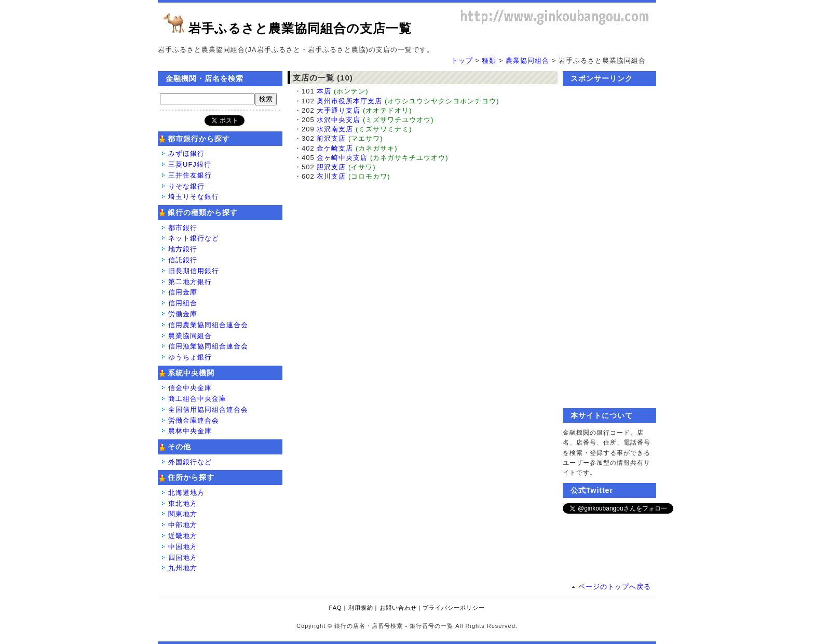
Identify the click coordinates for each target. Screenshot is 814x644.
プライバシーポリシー (454, 608)
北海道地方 (186, 493)
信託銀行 (183, 260)
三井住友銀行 (190, 175)
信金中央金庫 (190, 388)
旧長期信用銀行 (194, 271)
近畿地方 (183, 536)
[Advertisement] (609, 247)
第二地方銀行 (190, 282)
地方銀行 (183, 249)
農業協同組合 (527, 61)
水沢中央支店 (338, 120)
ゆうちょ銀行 (190, 357)
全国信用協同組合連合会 (208, 410)
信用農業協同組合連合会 (208, 325)
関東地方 (183, 514)
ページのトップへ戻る (615, 587)
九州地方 (183, 568)
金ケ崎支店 (335, 148)
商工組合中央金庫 (197, 399)
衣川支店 (331, 176)
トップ (462, 61)
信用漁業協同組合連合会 (208, 346)
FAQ (336, 608)
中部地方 (183, 525)
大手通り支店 (338, 110)
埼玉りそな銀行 (194, 197)
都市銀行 (183, 228)
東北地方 (183, 504)
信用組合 (183, 303)
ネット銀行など (194, 238)
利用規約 (361, 608)
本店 (324, 91)
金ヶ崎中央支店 (342, 158)
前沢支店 (331, 138)
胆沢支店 (331, 167)
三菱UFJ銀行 (190, 164)
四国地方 (183, 558)
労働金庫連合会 (194, 420)
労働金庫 (183, 314)
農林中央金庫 (190, 431)
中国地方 (183, 547)
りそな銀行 (186, 186)
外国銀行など (190, 462)
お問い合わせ (398, 608)
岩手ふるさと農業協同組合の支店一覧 (300, 28)
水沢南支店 (335, 129)
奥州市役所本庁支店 (349, 101)
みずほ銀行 (186, 153)
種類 (489, 61)
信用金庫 (183, 292)
